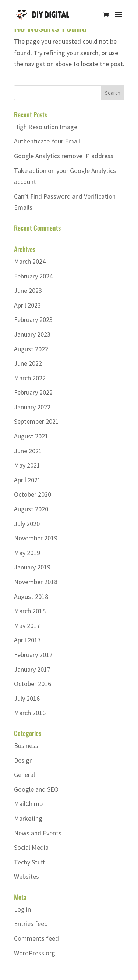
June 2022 (28, 363)
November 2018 (36, 582)
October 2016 (33, 684)
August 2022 (31, 349)
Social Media (31, 847)
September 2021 (36, 421)
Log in (22, 909)
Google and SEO (36, 789)
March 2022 (30, 378)
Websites (26, 876)
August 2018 (31, 596)
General (24, 775)
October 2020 (33, 494)
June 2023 (28, 290)
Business (26, 745)
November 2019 (36, 538)
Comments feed (36, 938)
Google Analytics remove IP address (64, 156)
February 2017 (33, 655)
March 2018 (30, 611)
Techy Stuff (29, 862)
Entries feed (31, 924)
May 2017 (27, 626)
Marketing (28, 818)
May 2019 (27, 553)
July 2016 (27, 698)
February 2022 (33, 392)
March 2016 (30, 713)
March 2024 (30, 261)
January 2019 (32, 567)
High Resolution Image (46, 127)
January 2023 (32, 334)
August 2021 (31, 436)
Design (23, 760)
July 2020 (27, 524)
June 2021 (28, 451)
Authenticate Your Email (47, 141)
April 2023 (27, 305)
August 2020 (31, 509)
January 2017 (32, 669)
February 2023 (33, 319)
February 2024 (33, 276)
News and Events (38, 833)
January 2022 (32, 407)
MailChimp (28, 804)
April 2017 (27, 640)
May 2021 (27, 465)
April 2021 (27, 480)
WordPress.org (35, 953)
